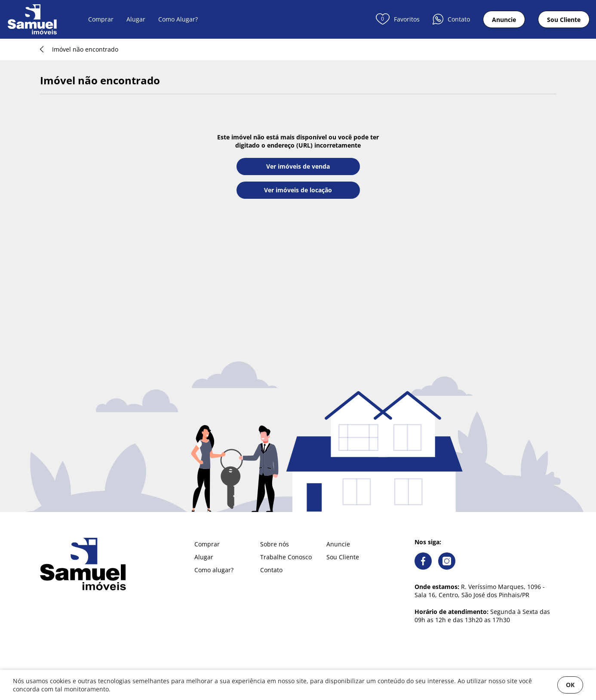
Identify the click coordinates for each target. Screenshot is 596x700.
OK (570, 685)
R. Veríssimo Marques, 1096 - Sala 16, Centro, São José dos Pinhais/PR (480, 591)
